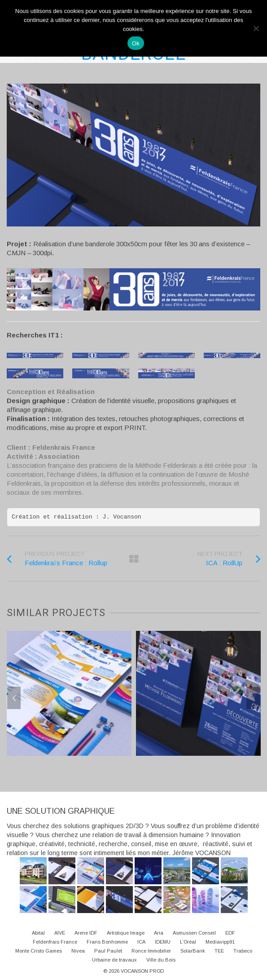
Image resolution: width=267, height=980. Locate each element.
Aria (159, 933)
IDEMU (163, 942)
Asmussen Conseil (194, 933)
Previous (14, 698)
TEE (219, 951)
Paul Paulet (108, 951)
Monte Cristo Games (39, 951)
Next (253, 698)
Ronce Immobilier (151, 951)
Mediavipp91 (220, 942)
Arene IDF (86, 933)
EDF (230, 933)
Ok (136, 43)
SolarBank (193, 951)
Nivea (78, 951)
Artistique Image (126, 933)
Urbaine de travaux (114, 960)
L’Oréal (188, 942)
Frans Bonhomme (107, 942)
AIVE (60, 933)
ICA (141, 942)
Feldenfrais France (55, 942)
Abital (38, 933)
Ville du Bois (161, 960)
